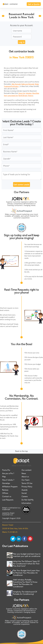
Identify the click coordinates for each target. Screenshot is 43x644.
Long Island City (13, 96)
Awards (25, 490)
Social (24, 493)
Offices (5, 493)
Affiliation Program (10, 487)
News (24, 474)
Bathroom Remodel (28, 84)
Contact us (7, 497)
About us (25, 477)
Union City (22, 93)
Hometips (6, 483)
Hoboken (29, 93)
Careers (25, 497)
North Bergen (23, 96)
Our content (26, 470)
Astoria (31, 96)
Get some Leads (21, 184)
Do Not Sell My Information (28, 502)
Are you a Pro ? (8, 474)
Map (4, 477)
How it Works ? (8, 480)
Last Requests (8, 500)
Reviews (5, 490)
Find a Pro (6, 470)
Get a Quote (34, 4)
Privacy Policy (27, 487)
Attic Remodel (16, 84)
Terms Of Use (27, 483)
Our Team (26, 480)
